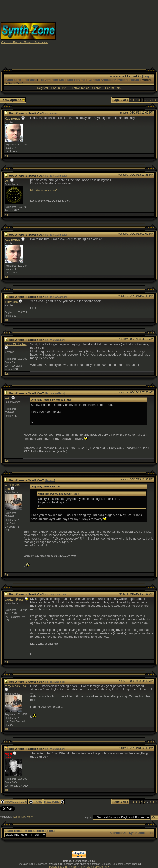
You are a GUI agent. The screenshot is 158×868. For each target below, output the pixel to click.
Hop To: (88, 818)
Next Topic (54, 802)
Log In (148, 76)
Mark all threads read (40, 831)
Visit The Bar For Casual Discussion (25, 42)
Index (36, 802)
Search (97, 88)
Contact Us (118, 833)
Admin (17, 817)
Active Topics (80, 88)
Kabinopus (12, 118)
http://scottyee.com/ (44, 190)
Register (43, 88)
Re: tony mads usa (56, 595)
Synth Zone (13, 80)
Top (7, 156)
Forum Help (113, 88)
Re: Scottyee (52, 114)
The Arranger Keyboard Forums (62, 80)
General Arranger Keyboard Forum (114, 80)
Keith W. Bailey (16, 344)
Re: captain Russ (55, 340)
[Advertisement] (117, 33)
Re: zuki (50, 480)
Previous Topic (14, 802)
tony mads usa (15, 686)
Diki (23, 817)
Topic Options (13, 100)
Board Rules (13, 831)
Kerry (30, 817)
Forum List (58, 88)
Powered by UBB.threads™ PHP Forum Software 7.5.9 (79, 867)
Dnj (7, 181)
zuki (8, 398)
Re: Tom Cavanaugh (57, 176)
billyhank (11, 302)
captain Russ (14, 600)
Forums (30, 80)
